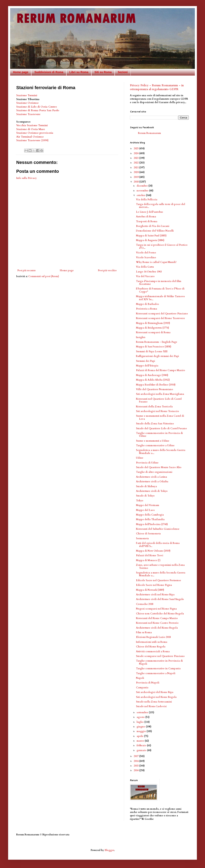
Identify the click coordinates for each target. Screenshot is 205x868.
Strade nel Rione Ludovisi (151, 706)
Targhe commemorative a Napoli (156, 673)
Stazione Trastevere (28, 114)
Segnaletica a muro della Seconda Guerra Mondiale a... (161, 452)
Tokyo (140, 501)
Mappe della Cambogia (150, 515)
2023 (136, 158)
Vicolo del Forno (146, 253)
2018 (136, 182)
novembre (143, 191)
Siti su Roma (103, 72)
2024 (136, 153)
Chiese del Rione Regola (151, 647)
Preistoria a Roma (147, 309)
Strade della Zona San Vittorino (155, 424)
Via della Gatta (145, 267)
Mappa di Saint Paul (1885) (151, 236)
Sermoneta (142, 538)
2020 (136, 172)
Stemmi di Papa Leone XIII (152, 351)
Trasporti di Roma (147, 221)
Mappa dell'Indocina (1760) (152, 524)
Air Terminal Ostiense (30, 137)
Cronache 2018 (145, 604)
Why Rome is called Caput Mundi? (156, 262)
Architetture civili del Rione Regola (157, 628)
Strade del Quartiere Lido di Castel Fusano (161, 428)
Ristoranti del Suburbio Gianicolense (158, 529)
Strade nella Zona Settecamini (154, 702)
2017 (136, 756)
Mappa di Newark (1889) (150, 590)
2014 (136, 770)
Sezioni (123, 72)
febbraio (142, 745)
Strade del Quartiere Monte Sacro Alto (159, 467)
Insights (141, 337)
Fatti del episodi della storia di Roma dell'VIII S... (158, 545)
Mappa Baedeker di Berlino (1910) (156, 385)
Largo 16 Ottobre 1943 (149, 272)
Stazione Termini (27, 95)
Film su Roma (144, 632)
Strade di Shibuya (146, 486)
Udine (140, 458)
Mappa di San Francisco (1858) (154, 347)
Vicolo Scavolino (146, 257)
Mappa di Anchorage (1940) (152, 375)
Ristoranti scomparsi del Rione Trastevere (160, 318)
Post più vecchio (107, 270)
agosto (141, 717)
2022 (136, 163)
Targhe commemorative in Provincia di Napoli (159, 662)
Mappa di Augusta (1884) (150, 240)
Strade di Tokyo (145, 496)
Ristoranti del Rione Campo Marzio (157, 618)
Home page (21, 72)
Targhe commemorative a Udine (155, 445)
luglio (140, 722)
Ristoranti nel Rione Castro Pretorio (157, 623)
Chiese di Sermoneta (148, 534)
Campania (142, 688)
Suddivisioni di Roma (49, 72)
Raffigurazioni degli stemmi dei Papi (158, 356)
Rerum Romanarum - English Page (157, 342)
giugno (141, 727)
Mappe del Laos (145, 510)
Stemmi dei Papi (146, 361)
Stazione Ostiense (28, 103)
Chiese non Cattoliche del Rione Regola (160, 614)
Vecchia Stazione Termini (32, 125)
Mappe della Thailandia (150, 519)
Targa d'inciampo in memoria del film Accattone (159, 283)
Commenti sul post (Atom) (44, 276)
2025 (136, 148)
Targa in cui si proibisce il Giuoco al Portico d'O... (162, 246)
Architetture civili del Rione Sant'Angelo (160, 599)
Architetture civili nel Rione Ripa (155, 595)
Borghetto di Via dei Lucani (153, 226)
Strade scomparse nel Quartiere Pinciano (160, 656)
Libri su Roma (79, 72)
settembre (143, 712)
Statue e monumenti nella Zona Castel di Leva (160, 417)
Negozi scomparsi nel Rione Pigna (156, 609)
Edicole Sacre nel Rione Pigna (154, 585)
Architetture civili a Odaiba (152, 482)
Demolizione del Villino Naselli (155, 231)
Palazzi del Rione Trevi (150, 555)
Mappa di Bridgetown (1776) (153, 328)
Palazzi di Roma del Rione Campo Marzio (161, 370)
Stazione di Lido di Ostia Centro (37, 107)
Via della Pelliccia (147, 200)
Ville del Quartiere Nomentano (155, 389)
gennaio (142, 750)
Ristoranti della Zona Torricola (154, 407)
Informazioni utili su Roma (152, 642)
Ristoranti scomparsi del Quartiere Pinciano (162, 314)
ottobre (141, 195)
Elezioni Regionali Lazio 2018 (153, 637)
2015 (136, 766)
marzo (141, 741)
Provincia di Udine (147, 463)
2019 (136, 177)
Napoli (140, 678)
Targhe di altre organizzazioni (154, 472)
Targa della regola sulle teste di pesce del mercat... (161, 206)
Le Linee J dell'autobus (149, 212)
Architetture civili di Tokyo (152, 491)
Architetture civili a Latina (152, 477)
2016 (136, 761)
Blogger (109, 850)
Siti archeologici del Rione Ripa (155, 692)
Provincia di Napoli (148, 683)
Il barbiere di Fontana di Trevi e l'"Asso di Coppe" (160, 290)
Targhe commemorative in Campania (158, 668)
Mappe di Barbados (147, 304)
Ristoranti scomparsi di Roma (153, 332)
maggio (142, 731)
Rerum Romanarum (149, 133)
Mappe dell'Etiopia (147, 366)
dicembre (142, 186)
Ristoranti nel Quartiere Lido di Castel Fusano (159, 400)
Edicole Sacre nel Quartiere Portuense (159, 580)
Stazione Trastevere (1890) (32, 140)
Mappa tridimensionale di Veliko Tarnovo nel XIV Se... (160, 298)
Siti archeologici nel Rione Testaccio (158, 411)
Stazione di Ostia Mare (31, 129)
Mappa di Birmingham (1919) (153, 323)
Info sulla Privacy (26, 178)
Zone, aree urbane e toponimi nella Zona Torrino (160, 566)
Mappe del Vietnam (148, 505)
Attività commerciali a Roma (153, 651)
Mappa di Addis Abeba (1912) (153, 380)
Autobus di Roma (146, 217)
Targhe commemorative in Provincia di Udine (159, 435)
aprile (140, 736)
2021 (136, 168)
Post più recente (26, 270)
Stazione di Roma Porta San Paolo (38, 110)
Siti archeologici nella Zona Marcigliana (160, 394)
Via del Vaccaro (145, 276)
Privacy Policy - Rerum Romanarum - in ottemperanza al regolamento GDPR (157, 87)
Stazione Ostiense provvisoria (35, 133)
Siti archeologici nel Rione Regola (156, 697)
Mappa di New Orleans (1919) (153, 551)
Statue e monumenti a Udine (153, 441)
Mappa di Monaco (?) (148, 560)
